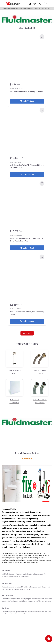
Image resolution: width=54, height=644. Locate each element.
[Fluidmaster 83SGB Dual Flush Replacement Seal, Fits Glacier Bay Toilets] (27, 272)
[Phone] (35, 4)
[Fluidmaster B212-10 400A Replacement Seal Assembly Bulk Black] (27, 51)
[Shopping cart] (46, 4)
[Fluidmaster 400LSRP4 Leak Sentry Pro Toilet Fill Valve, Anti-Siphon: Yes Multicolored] (27, 125)
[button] (3, 4)
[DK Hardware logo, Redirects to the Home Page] (13, 4)
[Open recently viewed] (30, 4)
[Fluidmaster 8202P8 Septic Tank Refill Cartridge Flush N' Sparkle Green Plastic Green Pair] (27, 198)
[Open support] (49, 639)
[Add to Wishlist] (42, 37)
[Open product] (27, 483)
